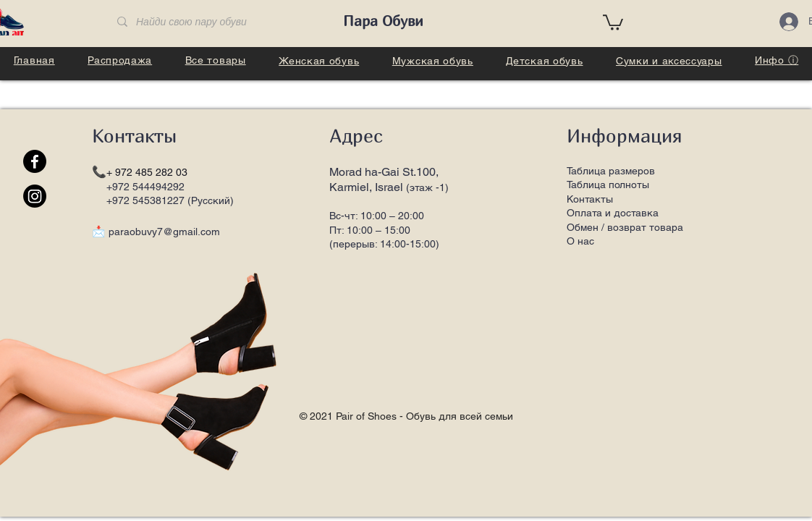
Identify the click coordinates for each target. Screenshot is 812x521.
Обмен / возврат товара (625, 227)
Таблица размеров (611, 171)
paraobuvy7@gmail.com (164, 232)
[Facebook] (35, 161)
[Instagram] (35, 196)
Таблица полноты (608, 185)
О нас (580, 241)
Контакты (590, 199)
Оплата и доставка (613, 213)
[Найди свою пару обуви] (217, 22)
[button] (613, 22)
